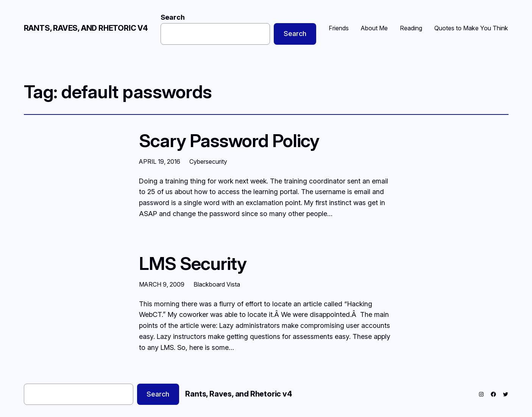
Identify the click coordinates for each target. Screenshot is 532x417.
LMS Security (193, 263)
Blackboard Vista (217, 284)
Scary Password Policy (229, 140)
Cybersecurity (208, 161)
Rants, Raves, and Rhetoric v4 (86, 28)
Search (173, 17)
